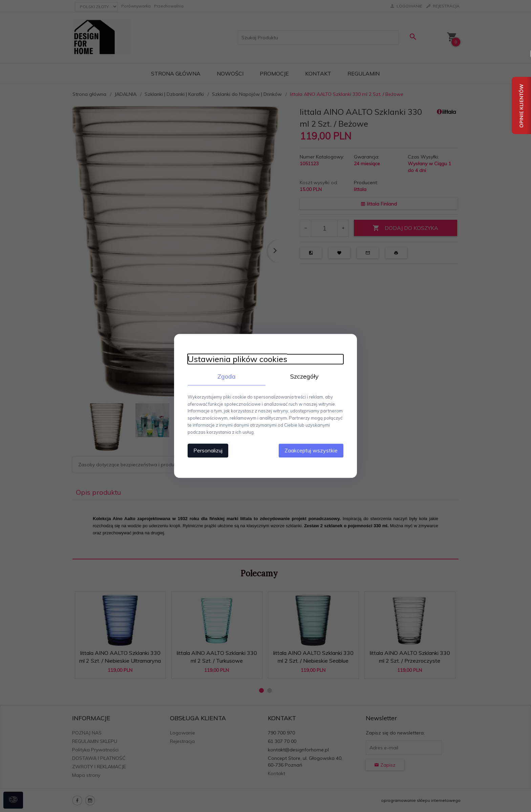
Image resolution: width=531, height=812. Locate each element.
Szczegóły (304, 376)
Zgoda (227, 376)
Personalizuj (208, 451)
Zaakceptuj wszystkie (311, 451)
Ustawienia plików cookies (237, 359)
